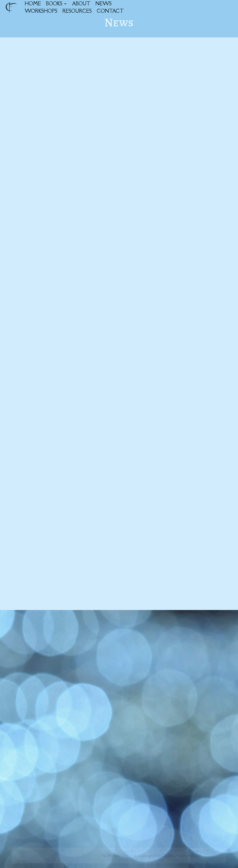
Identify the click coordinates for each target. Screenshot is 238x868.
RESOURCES (77, 11)
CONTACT (110, 11)
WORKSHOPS (41, 11)
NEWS (104, 4)
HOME (33, 4)
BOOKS (54, 4)
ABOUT (81, 4)
